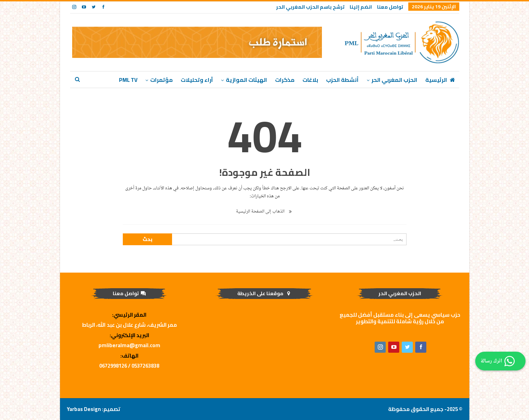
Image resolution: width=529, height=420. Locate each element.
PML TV (128, 80)
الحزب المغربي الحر (394, 80)
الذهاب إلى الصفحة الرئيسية (265, 211)
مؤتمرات (161, 80)
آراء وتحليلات (197, 80)
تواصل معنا (390, 7)
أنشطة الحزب (342, 80)
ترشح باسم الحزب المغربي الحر (310, 7)
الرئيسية (441, 80)
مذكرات (285, 80)
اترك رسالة (499, 361)
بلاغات (310, 80)
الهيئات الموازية (246, 80)
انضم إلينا (361, 7)
